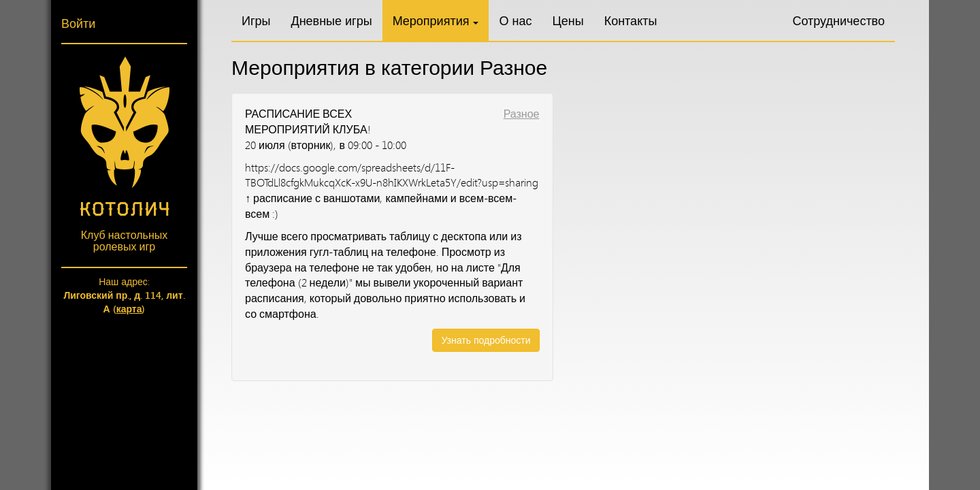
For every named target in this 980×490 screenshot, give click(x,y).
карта (129, 309)
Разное (522, 114)
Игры (256, 20)
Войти (78, 23)
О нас (515, 20)
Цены (568, 20)
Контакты (631, 20)
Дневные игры (331, 20)
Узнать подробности (486, 340)
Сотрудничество (838, 20)
